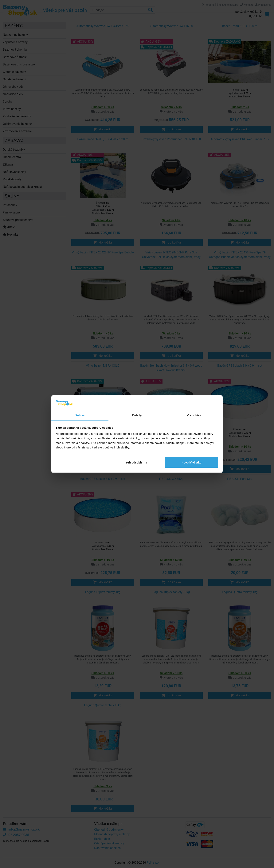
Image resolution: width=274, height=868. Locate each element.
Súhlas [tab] (80, 415)
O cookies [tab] (194, 415)
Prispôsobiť (137, 462)
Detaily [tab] (137, 415)
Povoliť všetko (191, 462)
